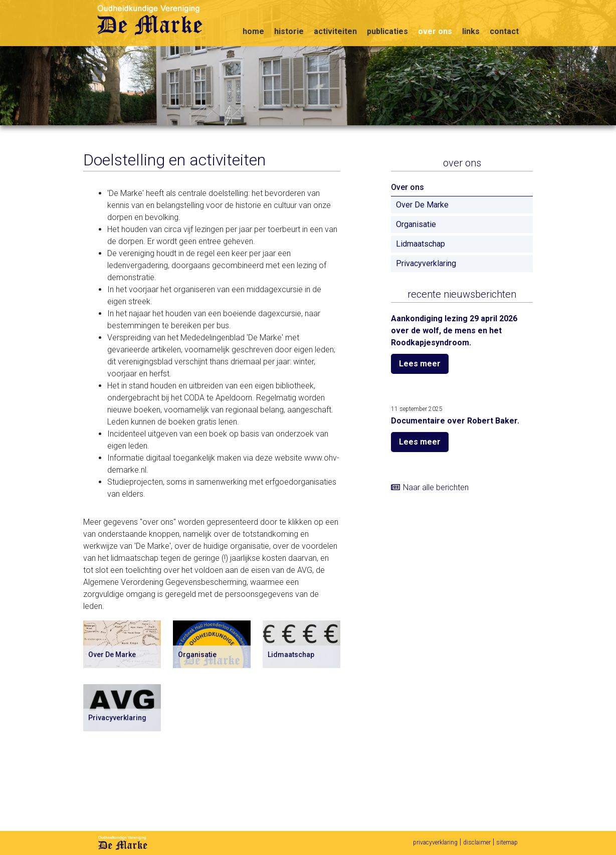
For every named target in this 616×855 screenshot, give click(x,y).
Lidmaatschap (421, 244)
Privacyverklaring (426, 263)
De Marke (123, 843)
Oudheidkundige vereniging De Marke (157, 22)
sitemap (507, 842)
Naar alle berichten (436, 487)
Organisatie (416, 224)
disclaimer (477, 842)
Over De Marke (422, 205)
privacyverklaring (435, 842)
